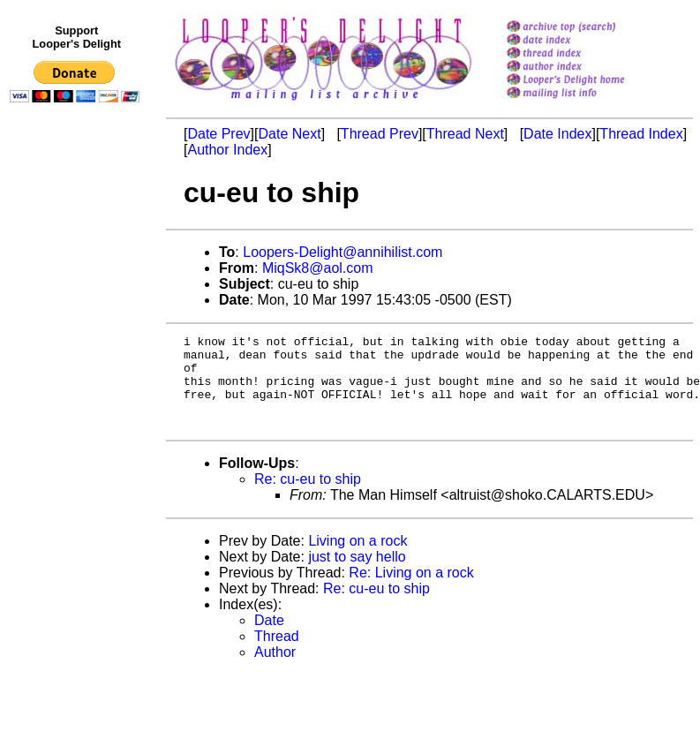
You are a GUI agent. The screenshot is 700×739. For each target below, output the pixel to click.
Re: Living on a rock (411, 591)
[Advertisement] (78, 474)
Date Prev (218, 134)
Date (269, 639)
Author (275, 671)
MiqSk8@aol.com (318, 268)
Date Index (557, 134)
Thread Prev (380, 134)
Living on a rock (358, 559)
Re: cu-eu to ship (308, 498)
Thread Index (641, 134)
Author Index (227, 150)
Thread (277, 655)
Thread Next (465, 134)
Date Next (289, 134)
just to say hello (357, 575)
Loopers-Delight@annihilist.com (342, 252)
